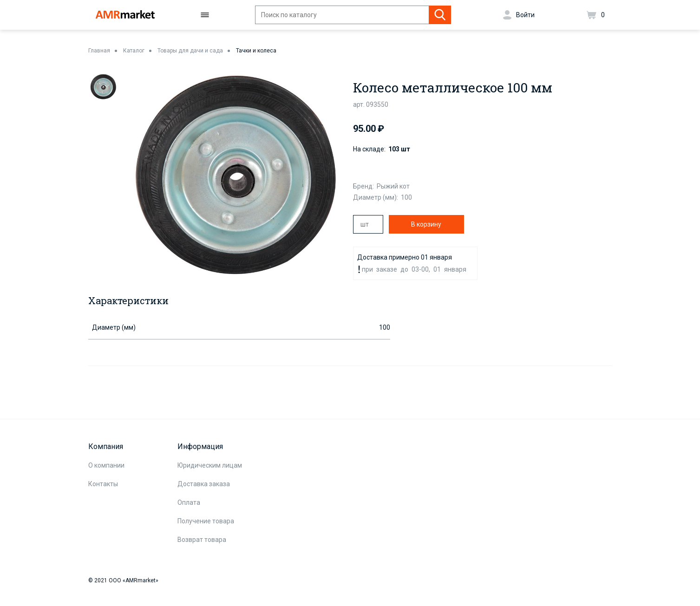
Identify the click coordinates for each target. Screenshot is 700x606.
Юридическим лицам (210, 465)
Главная (99, 51)
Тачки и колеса (256, 51)
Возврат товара (202, 540)
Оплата (189, 502)
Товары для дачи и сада (190, 51)
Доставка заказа (204, 484)
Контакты (103, 484)
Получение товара (206, 521)
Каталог (134, 51)
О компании (106, 465)
